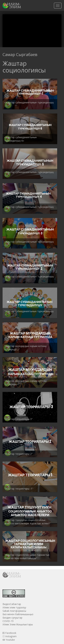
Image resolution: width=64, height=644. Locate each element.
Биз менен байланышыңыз (18, 614)
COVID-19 (8, 621)
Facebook (9, 633)
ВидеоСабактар (12, 604)
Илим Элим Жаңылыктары (18, 624)
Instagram (10, 636)
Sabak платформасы (14, 611)
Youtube (9, 640)
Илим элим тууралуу (14, 607)
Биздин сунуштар (12, 618)
